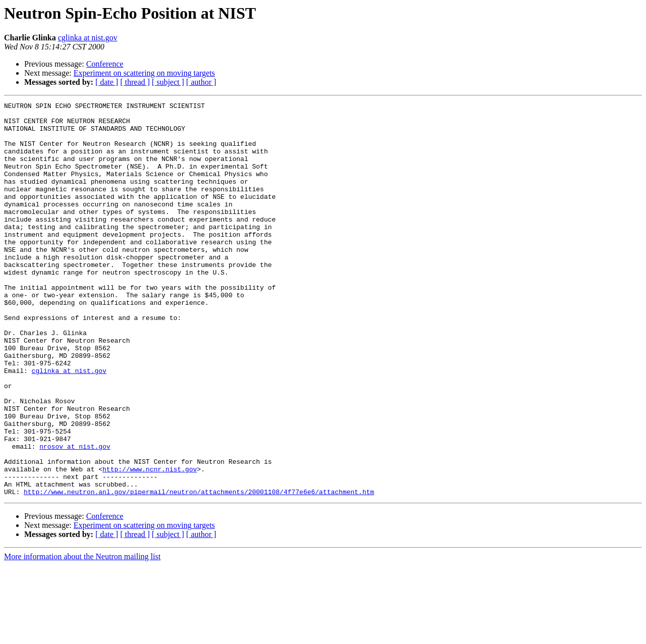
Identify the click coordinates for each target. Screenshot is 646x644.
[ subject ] (168, 82)
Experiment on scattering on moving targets (144, 73)
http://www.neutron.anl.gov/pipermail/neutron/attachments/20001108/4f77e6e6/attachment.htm (199, 570)
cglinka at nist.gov (88, 38)
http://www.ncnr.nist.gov (150, 543)
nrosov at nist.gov (75, 516)
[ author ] (201, 82)
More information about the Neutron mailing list (82, 635)
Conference (105, 64)
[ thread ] (135, 82)
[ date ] (107, 82)
